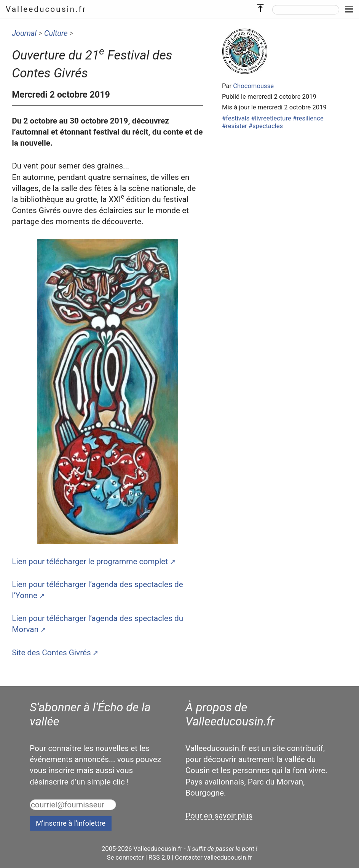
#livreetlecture (271, 118)
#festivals (236, 118)
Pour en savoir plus (219, 816)
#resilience (308, 118)
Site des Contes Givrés (51, 653)
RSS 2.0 (159, 858)
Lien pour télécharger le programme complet (90, 562)
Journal (24, 33)
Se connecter (125, 858)
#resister (235, 126)
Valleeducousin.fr (46, 9)
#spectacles (266, 126)
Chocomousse (253, 86)
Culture (56, 33)
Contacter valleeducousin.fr (213, 858)
